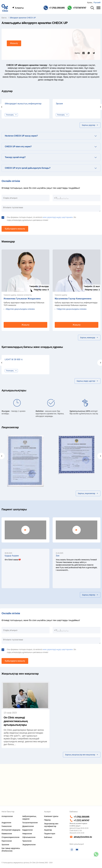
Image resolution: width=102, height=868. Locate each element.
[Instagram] (72, 850)
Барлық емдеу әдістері (88, 381)
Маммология (7, 834)
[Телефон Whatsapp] (77, 8)
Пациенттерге (50, 834)
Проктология (7, 841)
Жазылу (14, 43)
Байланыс (48, 837)
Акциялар (48, 830)
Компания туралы (51, 816)
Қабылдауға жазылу (15, 229)
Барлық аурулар (90, 125)
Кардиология (27, 830)
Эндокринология (29, 845)
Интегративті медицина (11, 830)
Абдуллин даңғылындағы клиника (20, 309)
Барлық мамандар (89, 338)
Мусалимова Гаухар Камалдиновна (73, 299)
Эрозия (59, 104)
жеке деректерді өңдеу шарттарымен (58, 217)
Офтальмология (29, 837)
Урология (5, 845)
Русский (97, 2)
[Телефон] (54, 8)
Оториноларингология (10, 837)
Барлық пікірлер (90, 595)
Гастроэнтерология (30, 823)
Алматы (18, 8)
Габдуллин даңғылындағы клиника (72, 309)
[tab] (51, 136)
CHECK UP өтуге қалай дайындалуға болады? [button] (28, 168)
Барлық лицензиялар (88, 493)
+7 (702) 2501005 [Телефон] (79, 817)
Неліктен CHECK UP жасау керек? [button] (21, 136)
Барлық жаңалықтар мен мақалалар (82, 755)
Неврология (27, 834)
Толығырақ (11, 115)
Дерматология (28, 826)
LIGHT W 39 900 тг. (14, 359)
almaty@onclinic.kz (81, 837)
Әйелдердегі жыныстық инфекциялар (23, 104)
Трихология (27, 841)
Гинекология (7, 826)
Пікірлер (47, 820)
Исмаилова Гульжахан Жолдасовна (22, 299)
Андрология (6, 823)
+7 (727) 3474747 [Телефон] (79, 820)
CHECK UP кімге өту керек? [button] (18, 147)
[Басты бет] (5, 8)
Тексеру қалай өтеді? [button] (15, 157)
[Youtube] (77, 850)
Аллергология (7, 816)
